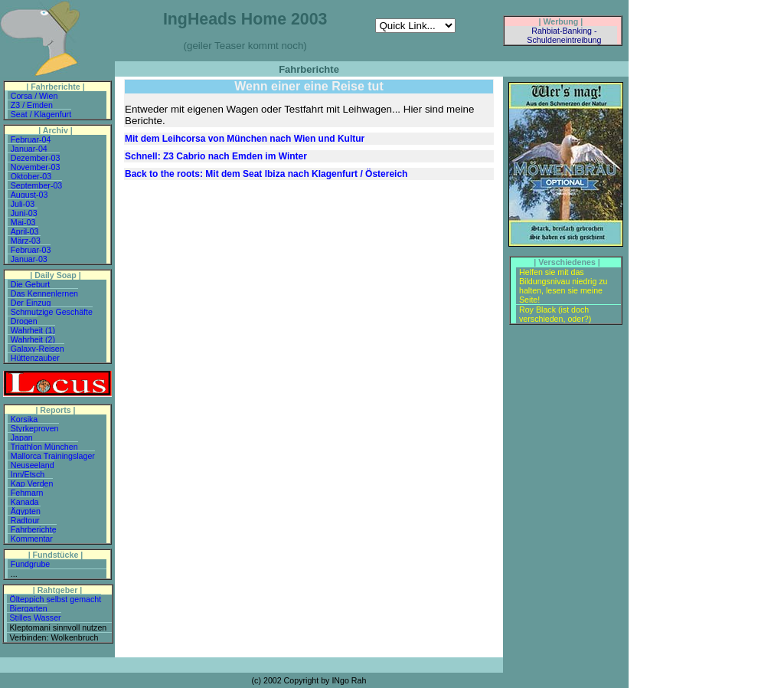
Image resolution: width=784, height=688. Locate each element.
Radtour (25, 520)
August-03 (29, 195)
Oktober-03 (31, 176)
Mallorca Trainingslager (53, 456)
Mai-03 (23, 222)
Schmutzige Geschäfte (52, 312)
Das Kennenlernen (44, 293)
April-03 (25, 231)
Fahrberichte (34, 529)
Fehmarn (27, 493)
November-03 (36, 167)
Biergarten (29, 608)
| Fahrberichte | (55, 87)
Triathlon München (44, 447)
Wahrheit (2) (33, 339)
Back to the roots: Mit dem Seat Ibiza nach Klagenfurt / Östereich (266, 174)
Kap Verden (32, 483)
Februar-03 (31, 250)
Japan (22, 437)
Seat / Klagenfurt (41, 114)
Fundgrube (31, 564)
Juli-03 (23, 204)
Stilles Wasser (36, 618)
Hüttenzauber (35, 358)
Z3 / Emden (32, 105)
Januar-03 (29, 259)
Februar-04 (31, 139)
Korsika (24, 419)
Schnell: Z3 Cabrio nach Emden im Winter (216, 156)
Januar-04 (29, 149)
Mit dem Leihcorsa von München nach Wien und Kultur (245, 139)
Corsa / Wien (34, 96)
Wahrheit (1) (33, 330)
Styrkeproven (35, 428)
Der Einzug (31, 303)
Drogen (24, 321)
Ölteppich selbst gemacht (56, 599)
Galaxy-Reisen (38, 349)
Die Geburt (31, 284)
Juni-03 (24, 213)
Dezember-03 (36, 158)
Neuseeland (33, 465)
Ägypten (26, 511)
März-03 (26, 241)
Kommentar (32, 539)
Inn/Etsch (28, 474)
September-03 (37, 185)
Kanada (25, 502)
